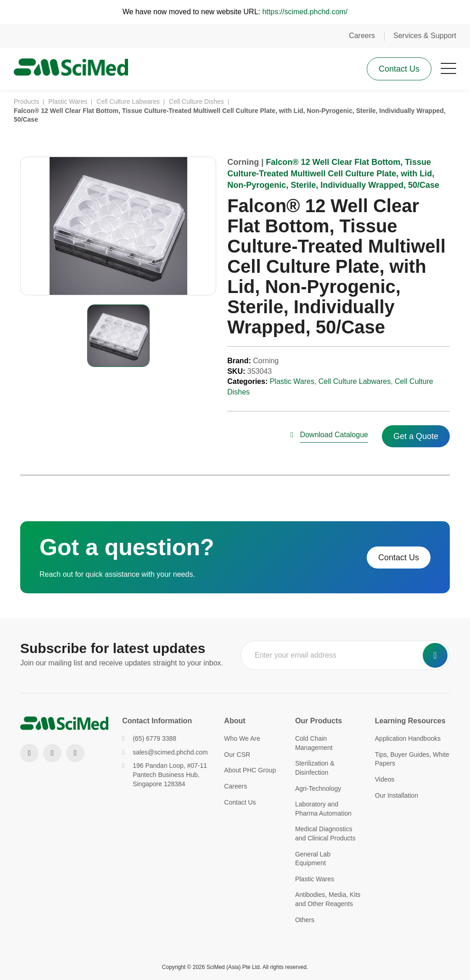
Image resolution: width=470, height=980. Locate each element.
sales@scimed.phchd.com (165, 752)
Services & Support (425, 36)
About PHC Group (250, 770)
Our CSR (237, 755)
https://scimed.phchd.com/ (305, 12)
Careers (362, 36)
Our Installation (397, 795)
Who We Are (242, 738)
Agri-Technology (318, 789)
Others (305, 920)
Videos (385, 779)
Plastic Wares (292, 382)
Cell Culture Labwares (355, 382)
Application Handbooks (408, 738)
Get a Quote (416, 437)
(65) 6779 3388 (149, 738)
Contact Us (399, 69)
